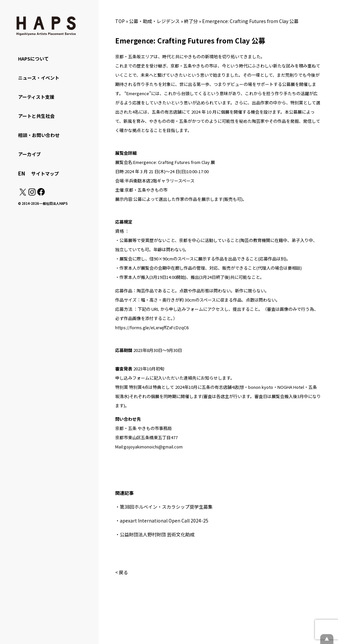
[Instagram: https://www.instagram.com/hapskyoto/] (32, 194)
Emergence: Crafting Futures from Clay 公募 (250, 21)
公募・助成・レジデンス (154, 21)
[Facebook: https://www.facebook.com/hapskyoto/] (41, 194)
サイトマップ (45, 174)
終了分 (191, 21)
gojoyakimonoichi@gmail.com (153, 447)
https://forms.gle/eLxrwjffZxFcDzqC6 (152, 327)
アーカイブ (29, 154)
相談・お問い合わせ (39, 135)
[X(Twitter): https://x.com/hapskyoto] (23, 194)
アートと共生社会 (36, 116)
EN (22, 173)
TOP (120, 21)
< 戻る (122, 572)
